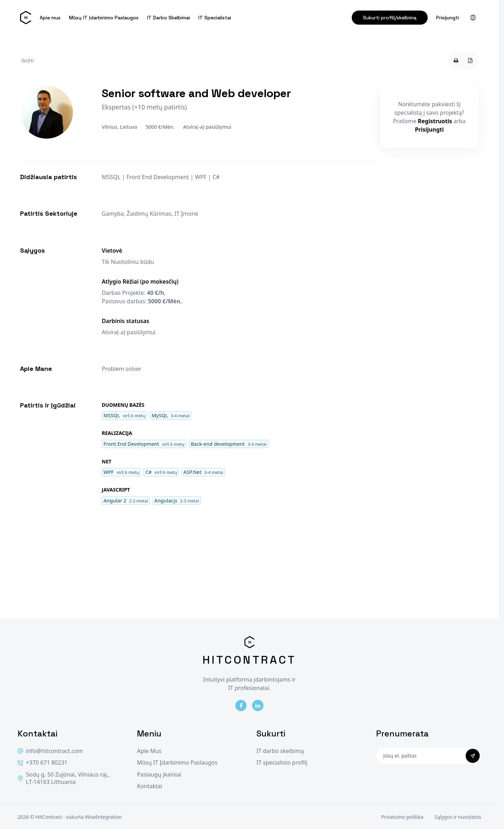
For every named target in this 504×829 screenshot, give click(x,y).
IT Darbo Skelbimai (168, 18)
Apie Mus (149, 751)
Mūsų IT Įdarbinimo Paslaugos (104, 18)
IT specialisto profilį (282, 763)
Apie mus (50, 18)
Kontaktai (149, 786)
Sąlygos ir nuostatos (458, 817)
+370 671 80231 (43, 763)
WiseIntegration (104, 817)
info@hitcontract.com (50, 751)
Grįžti (28, 61)
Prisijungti (448, 18)
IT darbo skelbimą (280, 751)
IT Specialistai (215, 18)
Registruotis (435, 121)
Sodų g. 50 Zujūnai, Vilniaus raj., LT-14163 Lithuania (64, 779)
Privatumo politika (402, 817)
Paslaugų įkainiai (159, 775)
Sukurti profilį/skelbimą (390, 18)
